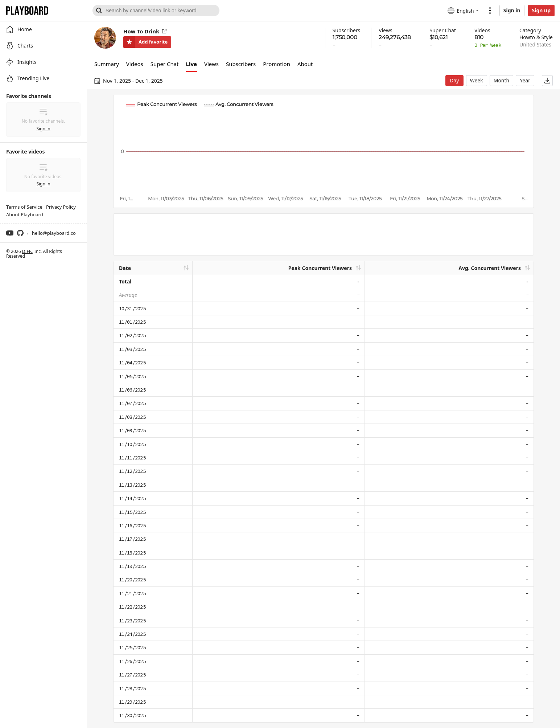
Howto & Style (536, 37)
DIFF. (27, 251)
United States (535, 44)
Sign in (512, 10)
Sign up (541, 10)
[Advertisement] (324, 234)
